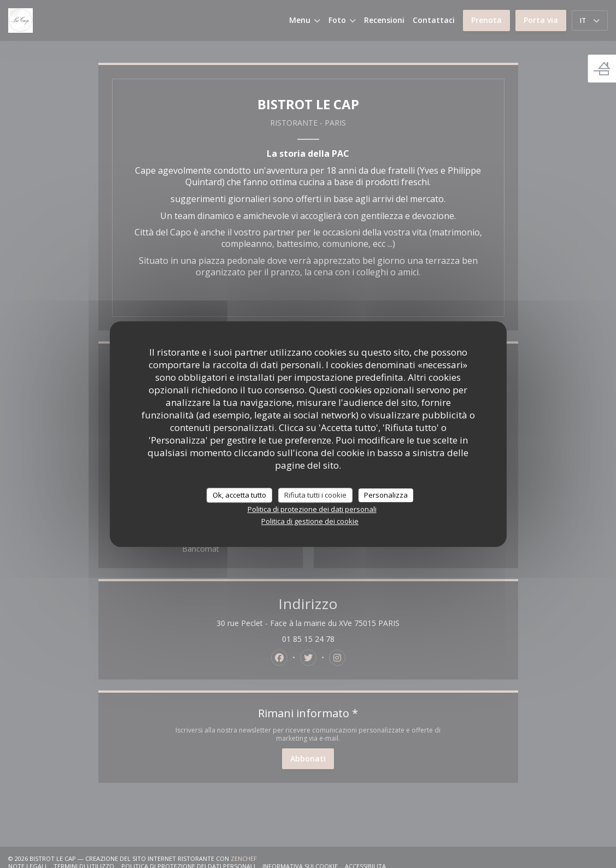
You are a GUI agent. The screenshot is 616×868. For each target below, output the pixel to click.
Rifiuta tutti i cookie (315, 495)
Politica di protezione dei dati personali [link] (312, 509)
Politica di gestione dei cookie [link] (310, 521)
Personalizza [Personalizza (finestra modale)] (386, 495)
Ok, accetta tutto (239, 495)
